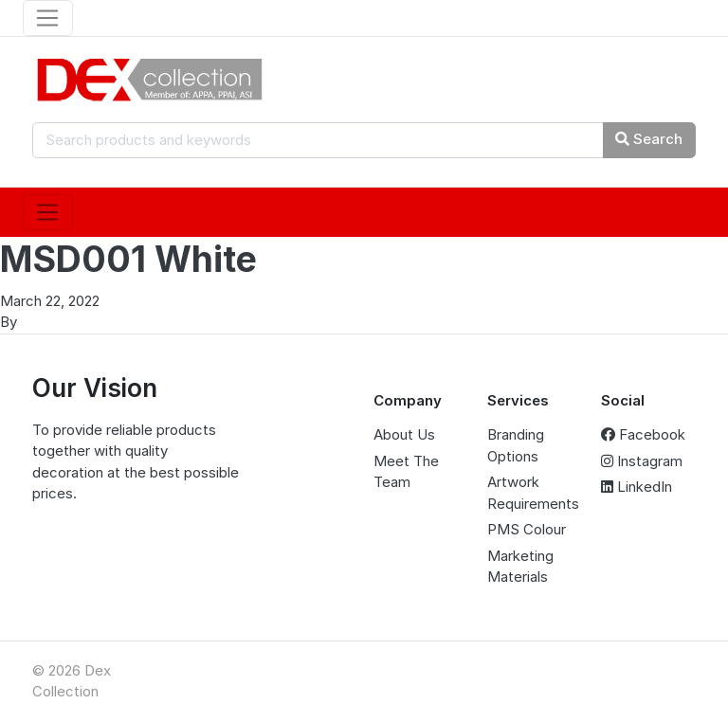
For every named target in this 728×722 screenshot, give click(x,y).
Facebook (643, 434)
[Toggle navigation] (48, 18)
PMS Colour (527, 529)
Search (649, 139)
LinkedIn (637, 487)
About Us (404, 434)
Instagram (642, 461)
